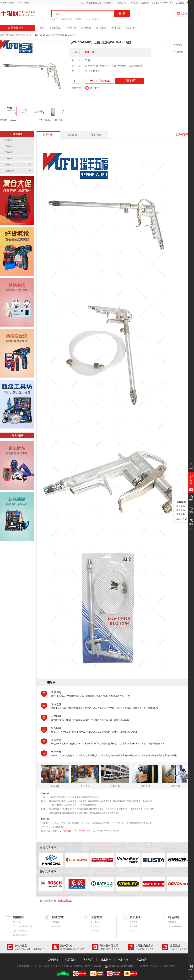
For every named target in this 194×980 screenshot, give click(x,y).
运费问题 (56, 922)
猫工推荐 (132, 28)
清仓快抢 (71, 28)
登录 (91, 3)
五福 (87, 60)
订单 (191, 500)
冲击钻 (87, 19)
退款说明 (133, 926)
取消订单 (133, 931)
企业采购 (145, 3)
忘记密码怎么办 (20, 935)
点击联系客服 (65, 901)
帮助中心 (135, 3)
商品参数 (72, 135)
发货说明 (56, 926)
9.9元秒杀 (55, 28)
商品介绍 (48, 135)
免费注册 (97, 3)
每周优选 (86, 28)
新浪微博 (188, 3)
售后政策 (133, 922)
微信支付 (95, 926)
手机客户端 (121, 3)
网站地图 (88, 960)
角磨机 (78, 19)
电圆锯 (96, 19)
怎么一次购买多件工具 (23, 926)
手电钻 (54, 19)
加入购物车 (100, 81)
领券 (191, 524)
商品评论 (96, 135)
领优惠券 (101, 28)
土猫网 (18, 14)
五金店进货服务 (175, 926)
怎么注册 (17, 922)
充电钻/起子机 (66, 19)
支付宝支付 (96, 922)
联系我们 (70, 960)
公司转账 (95, 931)
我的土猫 (107, 3)
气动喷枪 (20, 35)
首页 (42, 28)
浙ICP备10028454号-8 (27, 966)
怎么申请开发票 (20, 931)
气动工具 (10, 35)
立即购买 (130, 81)
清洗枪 (29, 35)
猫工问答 (141, 960)
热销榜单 (124, 960)
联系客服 (66, 831)
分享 (59, 120)
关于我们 (53, 960)
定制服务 (172, 922)
